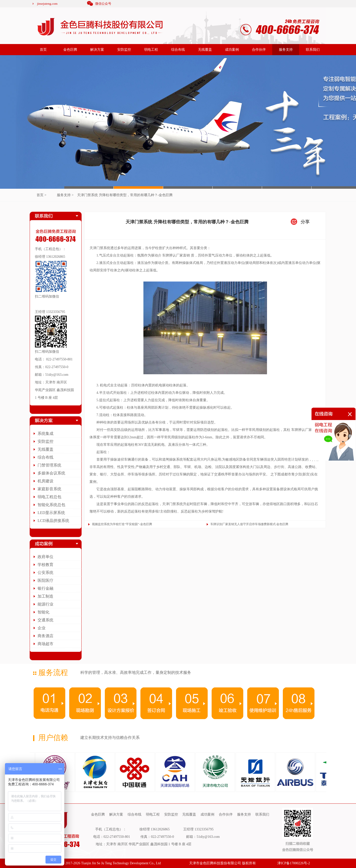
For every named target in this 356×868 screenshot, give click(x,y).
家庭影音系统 (49, 489)
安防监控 (124, 50)
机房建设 (45, 481)
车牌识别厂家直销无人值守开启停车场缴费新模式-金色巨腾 (249, 524)
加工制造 (45, 596)
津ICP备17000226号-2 (294, 863)
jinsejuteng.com (47, 4)
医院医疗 (45, 580)
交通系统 (45, 620)
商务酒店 (45, 636)
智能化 (44, 612)
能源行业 (45, 604)
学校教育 (45, 565)
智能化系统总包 (51, 505)
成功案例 (232, 50)
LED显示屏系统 (51, 513)
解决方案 (97, 50)
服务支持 (286, 50)
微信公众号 (103, 4)
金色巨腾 (70, 50)
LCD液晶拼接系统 (53, 521)
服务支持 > (65, 195)
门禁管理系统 (49, 465)
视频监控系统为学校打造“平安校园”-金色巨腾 (122, 524)
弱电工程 (151, 50)
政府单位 (45, 557)
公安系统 (45, 573)
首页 (43, 50)
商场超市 (45, 644)
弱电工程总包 (49, 497)
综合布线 (178, 50)
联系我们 (313, 50)
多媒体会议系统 (51, 473)
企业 (42, 628)
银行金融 (45, 588)
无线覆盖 (205, 50)
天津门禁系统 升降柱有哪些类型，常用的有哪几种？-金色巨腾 (125, 195)
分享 (305, 222)
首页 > (41, 195)
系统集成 (45, 434)
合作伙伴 (259, 50)
